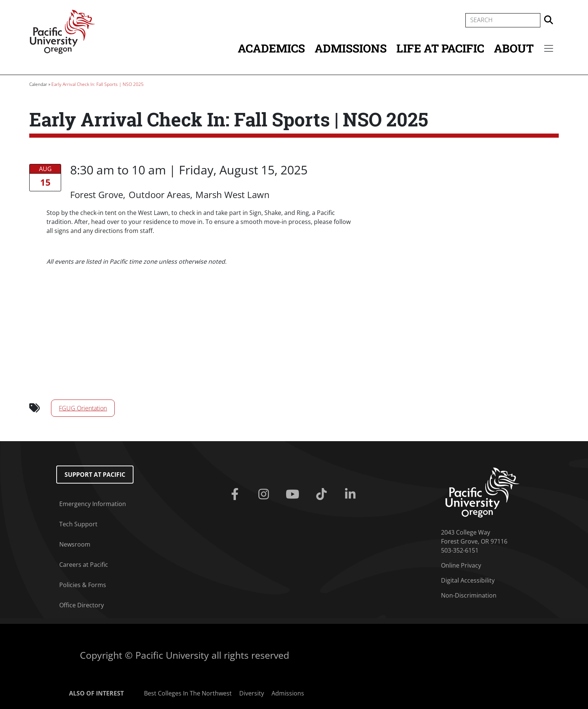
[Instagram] (265, 494)
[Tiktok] (323, 494)
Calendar (38, 84)
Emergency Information (93, 504)
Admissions (351, 48)
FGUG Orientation (83, 408)
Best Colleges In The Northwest (188, 693)
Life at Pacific (440, 48)
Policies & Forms (83, 585)
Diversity (252, 693)
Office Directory (82, 605)
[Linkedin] (352, 494)
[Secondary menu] (549, 48)
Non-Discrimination (469, 595)
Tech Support (78, 524)
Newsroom (75, 544)
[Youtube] (294, 494)
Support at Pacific (95, 475)
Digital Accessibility (468, 580)
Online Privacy (461, 565)
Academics (271, 48)
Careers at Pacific (84, 565)
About (514, 48)
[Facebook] (236, 494)
